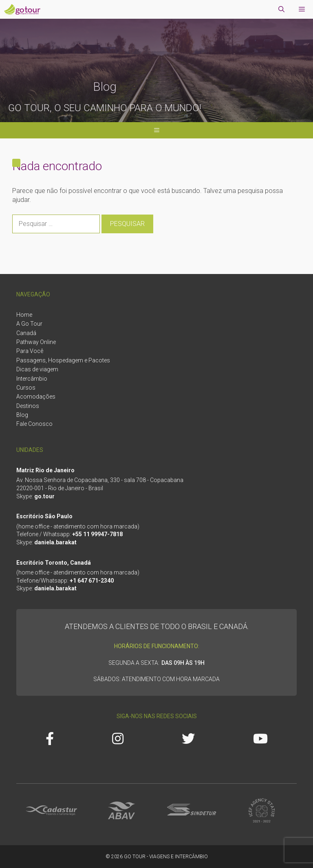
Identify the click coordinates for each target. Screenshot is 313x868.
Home (24, 315)
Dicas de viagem (37, 369)
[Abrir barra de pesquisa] (281, 9)
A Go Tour (29, 324)
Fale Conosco (34, 424)
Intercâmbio (32, 379)
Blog (22, 415)
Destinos (28, 406)
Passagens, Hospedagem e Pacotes (63, 360)
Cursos (26, 388)
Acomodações (36, 397)
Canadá (26, 333)
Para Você (30, 351)
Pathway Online (36, 342)
